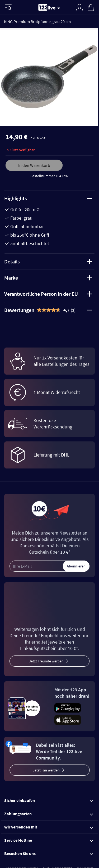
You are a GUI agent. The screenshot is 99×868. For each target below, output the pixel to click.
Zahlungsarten (49, 814)
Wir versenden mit (49, 827)
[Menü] (8, 7)
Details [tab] (48, 261)
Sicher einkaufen (49, 800)
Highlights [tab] (48, 198)
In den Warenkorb (34, 165)
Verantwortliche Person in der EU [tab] (48, 294)
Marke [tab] (48, 278)
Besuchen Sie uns (49, 853)
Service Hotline (49, 840)
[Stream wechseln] (60, 8)
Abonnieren (76, 566)
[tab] (49, 310)
